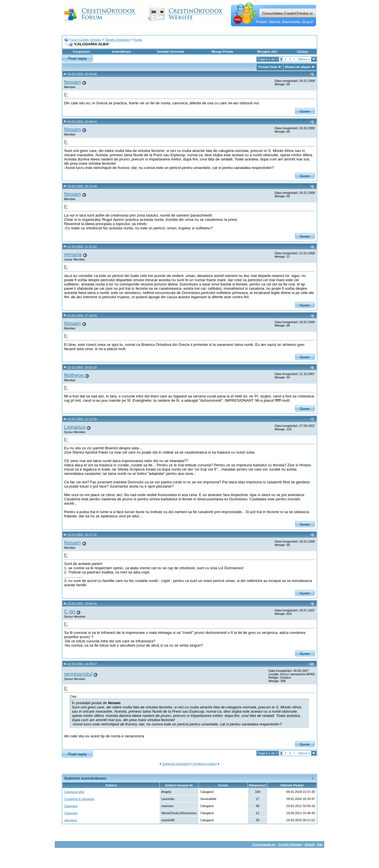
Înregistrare (82, 52)
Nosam (72, 82)
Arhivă (309, 844)
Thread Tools (268, 67)
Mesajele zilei (267, 52)
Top (320, 844)
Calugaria (71, 806)
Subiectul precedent (176, 764)
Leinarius (75, 427)
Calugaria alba (74, 792)
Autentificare (121, 52)
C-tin (70, 612)
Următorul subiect (205, 764)
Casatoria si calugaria (79, 799)
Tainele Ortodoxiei (117, 40)
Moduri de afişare (298, 67)
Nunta (138, 40)
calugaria (70, 820)
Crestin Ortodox (290, 844)
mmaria (73, 254)
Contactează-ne (264, 844)
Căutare (303, 52)
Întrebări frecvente (171, 52)
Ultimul (304, 59)
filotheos (74, 375)
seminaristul (78, 674)
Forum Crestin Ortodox (85, 40)
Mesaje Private (222, 52)
